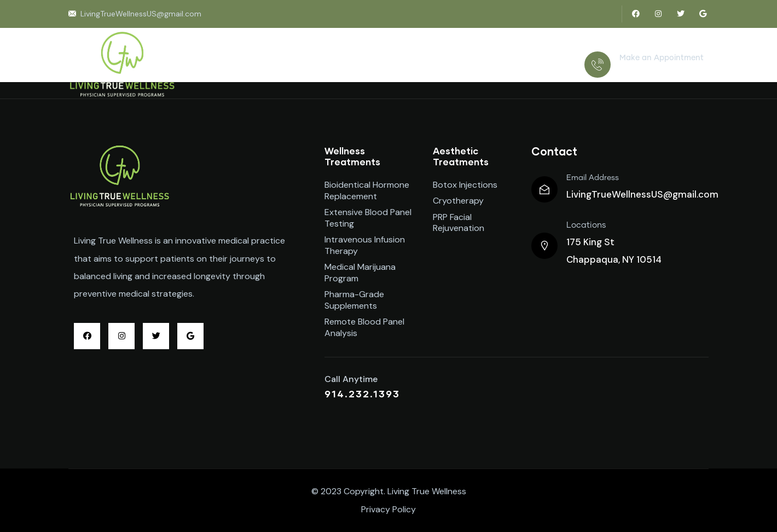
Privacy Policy (389, 509)
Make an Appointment (662, 58)
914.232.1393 (646, 71)
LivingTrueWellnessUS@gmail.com (642, 194)
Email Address (593, 178)
